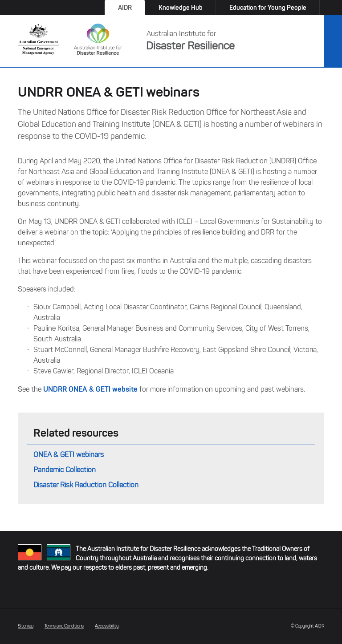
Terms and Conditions (64, 626)
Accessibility (107, 626)
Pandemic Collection (65, 470)
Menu (333, 41)
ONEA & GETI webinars (69, 455)
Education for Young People (268, 8)
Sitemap (26, 626)
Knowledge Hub (181, 8)
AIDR (125, 8)
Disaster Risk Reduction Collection (86, 485)
